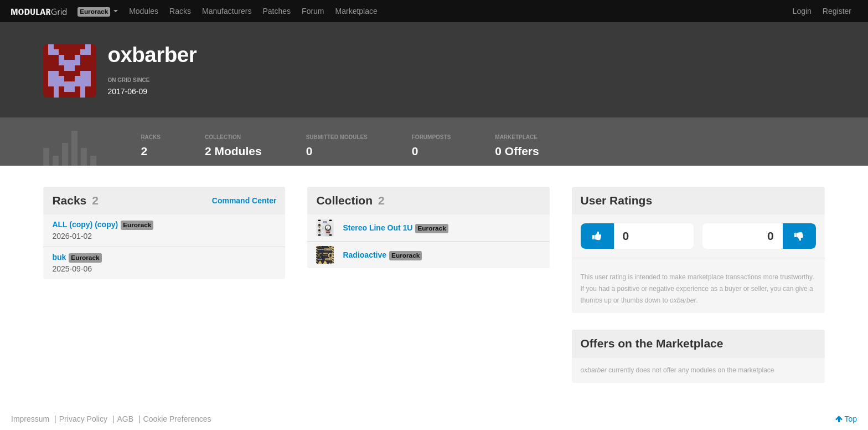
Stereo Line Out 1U (378, 228)
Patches (277, 11)
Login (802, 11)
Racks (180, 11)
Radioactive (365, 255)
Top (846, 419)
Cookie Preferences (177, 419)
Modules (144, 11)
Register (837, 11)
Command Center (244, 201)
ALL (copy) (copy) (85, 224)
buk (59, 257)
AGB (125, 419)
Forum (313, 11)
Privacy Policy (83, 419)
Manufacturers (227, 11)
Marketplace (356, 11)
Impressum (30, 419)
